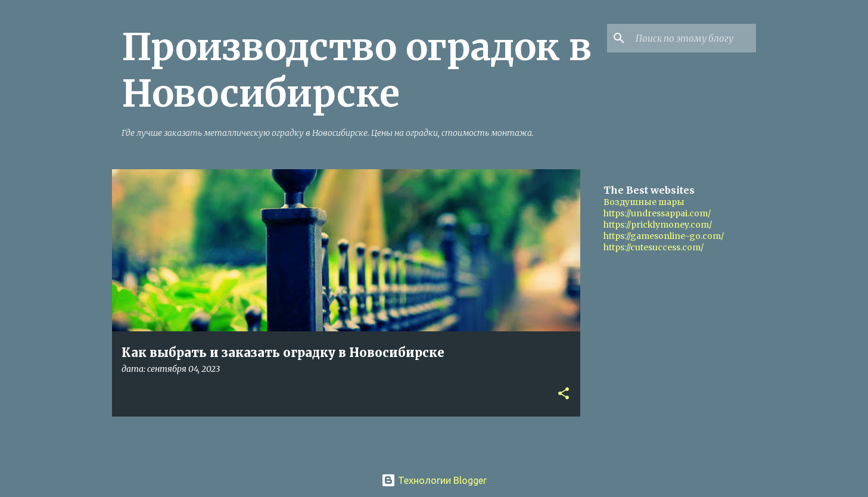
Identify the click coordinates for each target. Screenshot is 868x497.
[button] (564, 394)
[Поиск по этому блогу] (693, 38)
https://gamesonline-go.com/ (664, 236)
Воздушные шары (644, 202)
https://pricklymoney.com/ (658, 225)
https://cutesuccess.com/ (654, 247)
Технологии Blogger (434, 480)
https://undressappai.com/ (657, 213)
